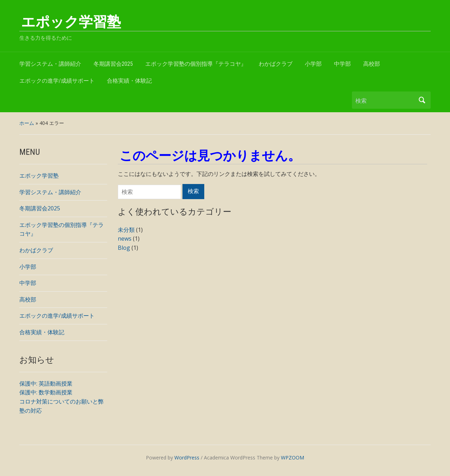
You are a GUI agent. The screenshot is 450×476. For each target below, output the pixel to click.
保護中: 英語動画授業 (46, 383)
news (125, 239)
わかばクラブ (276, 64)
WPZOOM (292, 458)
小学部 (313, 64)
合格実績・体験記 (129, 81)
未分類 (126, 230)
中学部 (342, 64)
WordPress (187, 458)
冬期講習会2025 (113, 64)
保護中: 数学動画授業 (46, 392)
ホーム (27, 123)
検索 (422, 100)
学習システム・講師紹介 (50, 64)
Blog (124, 248)
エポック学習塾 (71, 22)
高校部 (372, 64)
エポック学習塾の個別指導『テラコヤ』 (196, 64)
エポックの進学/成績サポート (57, 81)
